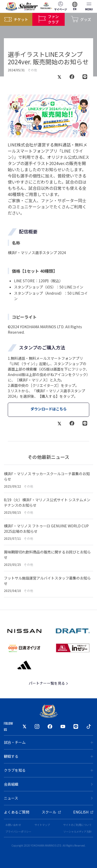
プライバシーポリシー (18, 831)
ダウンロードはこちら (49, 409)
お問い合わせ (13, 825)
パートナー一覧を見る (48, 683)
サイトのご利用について (77, 825)
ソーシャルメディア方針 (77, 831)
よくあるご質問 (17, 812)
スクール (51, 812)
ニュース (48, 798)
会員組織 (48, 784)
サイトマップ (42, 825)
